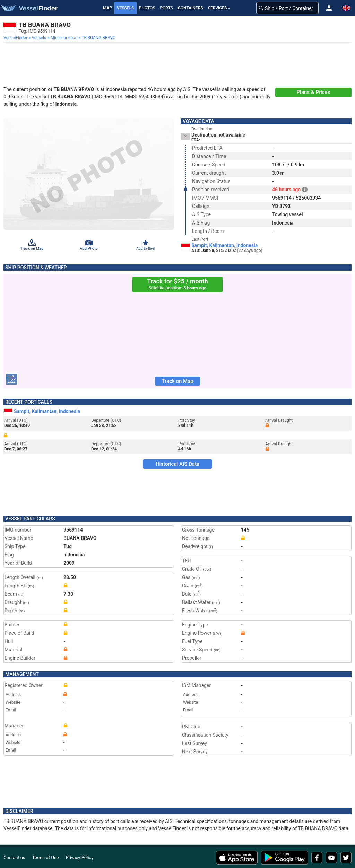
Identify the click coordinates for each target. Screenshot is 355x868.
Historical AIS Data (177, 464)
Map (107, 8)
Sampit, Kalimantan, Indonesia (224, 245)
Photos (147, 8)
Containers (191, 8)
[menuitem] (16, 38)
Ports (166, 8)
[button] (329, 8)
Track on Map (177, 381)
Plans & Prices (314, 92)
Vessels (125, 8)
